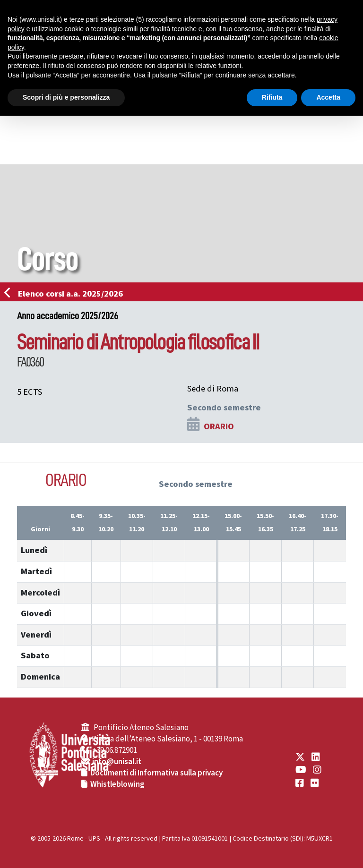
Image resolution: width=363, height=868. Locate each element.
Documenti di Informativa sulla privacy (156, 773)
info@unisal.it (117, 762)
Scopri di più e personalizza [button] (66, 97)
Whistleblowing (117, 784)
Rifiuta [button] (272, 97)
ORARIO (219, 426)
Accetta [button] (328, 97)
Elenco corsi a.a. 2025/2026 (66, 294)
